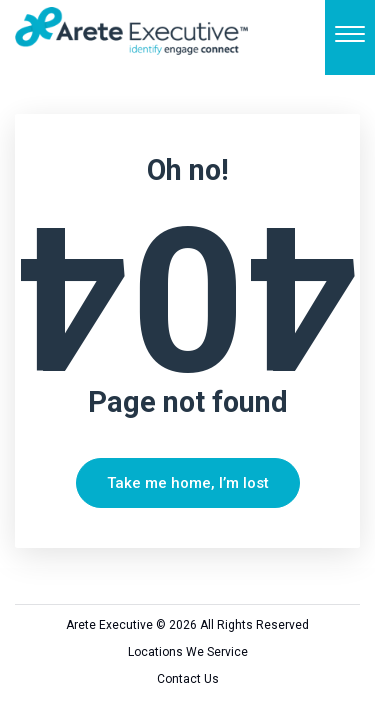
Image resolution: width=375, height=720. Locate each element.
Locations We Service (188, 652)
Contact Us (188, 679)
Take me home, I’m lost (188, 483)
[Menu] (350, 37)
